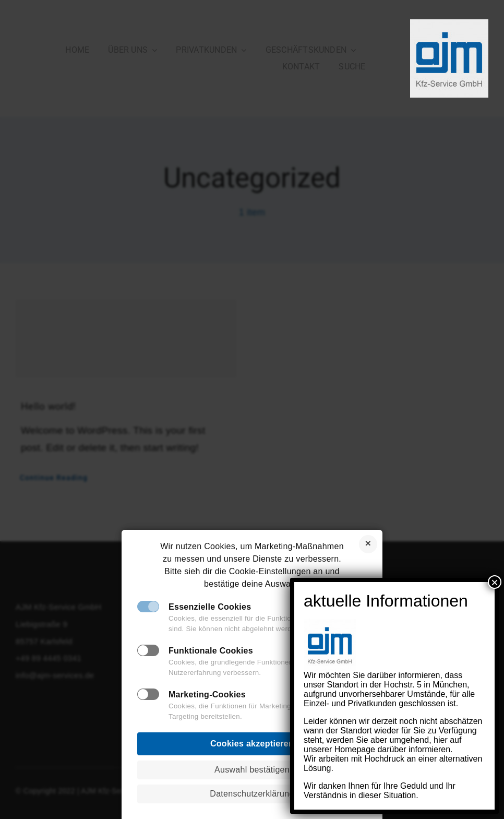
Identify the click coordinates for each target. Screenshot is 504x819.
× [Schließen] (495, 598)
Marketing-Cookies (207, 695)
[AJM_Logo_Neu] (449, 24)
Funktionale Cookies (211, 651)
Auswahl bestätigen (252, 770)
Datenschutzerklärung (252, 794)
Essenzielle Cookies (210, 607)
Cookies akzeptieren (252, 744)
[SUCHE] (352, 67)
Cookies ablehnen (368, 544)
